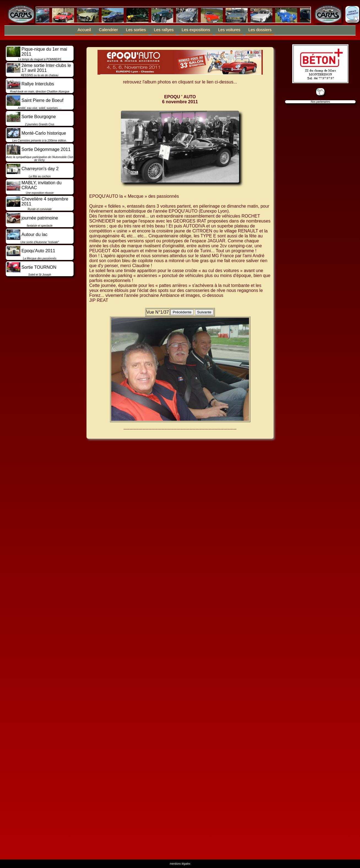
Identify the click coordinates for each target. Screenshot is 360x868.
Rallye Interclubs (38, 84)
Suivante (204, 312)
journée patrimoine (40, 218)
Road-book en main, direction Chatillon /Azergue (40, 92)
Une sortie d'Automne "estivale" (40, 242)
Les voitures (229, 30)
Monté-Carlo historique (44, 133)
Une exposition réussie (40, 193)
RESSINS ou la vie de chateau (40, 75)
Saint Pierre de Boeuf (42, 100)
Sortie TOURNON (39, 267)
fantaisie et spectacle (40, 226)
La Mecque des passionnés (40, 258)
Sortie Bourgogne (39, 117)
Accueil (84, 30)
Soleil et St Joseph (40, 275)
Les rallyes (164, 30)
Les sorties (136, 30)
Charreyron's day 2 (40, 169)
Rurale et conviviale (40, 209)
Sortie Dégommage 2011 (46, 149)
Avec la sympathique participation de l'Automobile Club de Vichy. (40, 159)
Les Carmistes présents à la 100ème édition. (40, 141)
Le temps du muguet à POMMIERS (40, 59)
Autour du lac (34, 234)
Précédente (182, 312)
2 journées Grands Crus (40, 124)
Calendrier (108, 30)
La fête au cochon (40, 176)
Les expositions (196, 30)
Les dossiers (260, 30)
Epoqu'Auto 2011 (38, 251)
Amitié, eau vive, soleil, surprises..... (40, 108)
